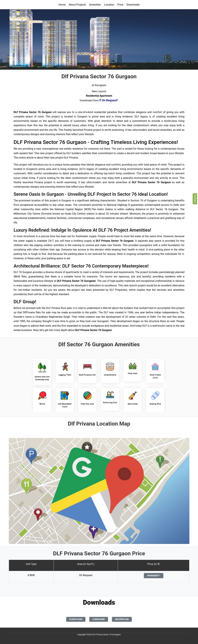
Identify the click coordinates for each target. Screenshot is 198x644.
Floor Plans (76, 619)
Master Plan (122, 619)
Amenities (95, 5)
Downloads (133, 5)
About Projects (77, 5)
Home (62, 5)
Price (120, 5)
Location (109, 5)
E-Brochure (99, 619)
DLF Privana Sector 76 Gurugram (107, 635)
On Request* (154, 576)
